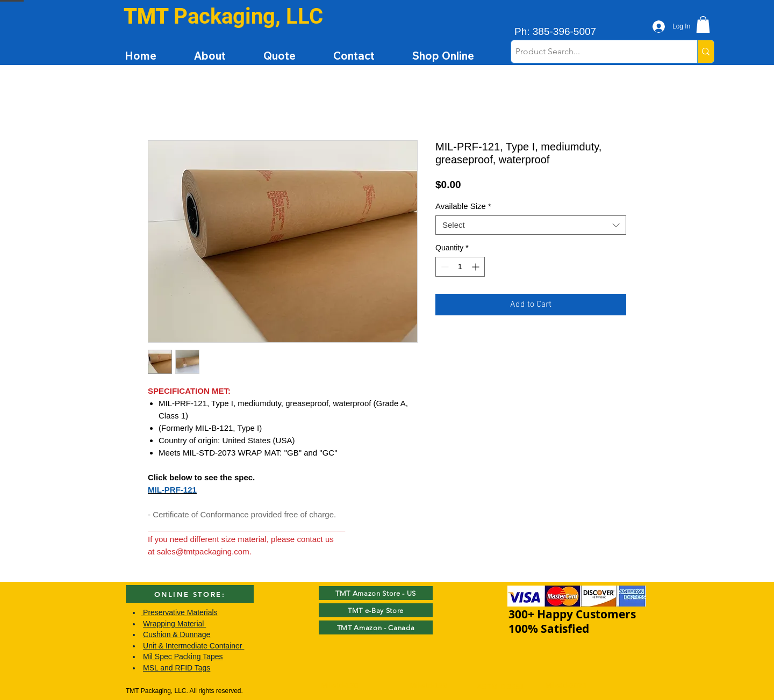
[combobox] (531, 225)
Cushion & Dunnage (177, 634)
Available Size (463, 206)
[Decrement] (444, 267)
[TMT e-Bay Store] (376, 610)
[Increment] (476, 267)
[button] (703, 24)
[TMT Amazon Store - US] (376, 593)
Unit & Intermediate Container (193, 646)
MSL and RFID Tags (177, 668)
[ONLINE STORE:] (190, 594)
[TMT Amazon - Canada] (376, 627)
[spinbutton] (460, 267)
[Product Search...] (595, 52)
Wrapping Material (174, 624)
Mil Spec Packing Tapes (183, 656)
